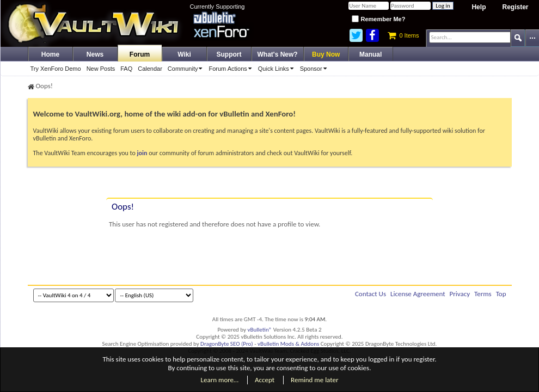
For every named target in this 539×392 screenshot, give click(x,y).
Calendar (150, 69)
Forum (140, 54)
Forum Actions (232, 69)
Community (187, 69)
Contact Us (370, 294)
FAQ (126, 69)
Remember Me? (378, 19)
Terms (483, 294)
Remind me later (314, 380)
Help (479, 7)
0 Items (403, 35)
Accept (265, 380)
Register (515, 7)
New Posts (101, 69)
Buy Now (326, 54)
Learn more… (220, 380)
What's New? (278, 54)
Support (229, 54)
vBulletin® (260, 330)
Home (50, 54)
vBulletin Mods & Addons (288, 344)
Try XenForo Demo (56, 69)
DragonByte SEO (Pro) (227, 344)
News (95, 54)
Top (501, 294)
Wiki (184, 54)
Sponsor (315, 69)
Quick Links (278, 69)
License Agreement (418, 294)
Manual (370, 54)
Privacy (460, 294)
